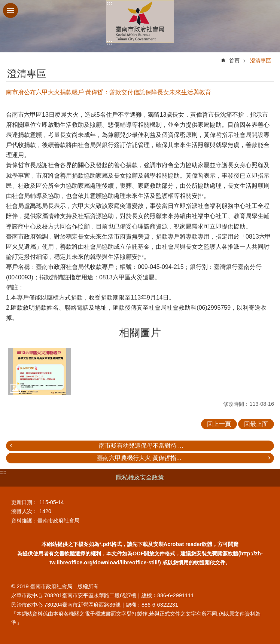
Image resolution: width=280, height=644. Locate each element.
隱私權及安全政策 (140, 477)
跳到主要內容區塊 (4, 4)
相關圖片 (140, 333)
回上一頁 (219, 424)
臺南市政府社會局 (140, 22)
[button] (39, 372)
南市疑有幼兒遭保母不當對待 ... (141, 446)
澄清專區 (261, 61)
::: (109, 3)
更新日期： (24, 502)
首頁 (234, 61)
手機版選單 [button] (10, 10)
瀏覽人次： (24, 511)
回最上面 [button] (256, 424)
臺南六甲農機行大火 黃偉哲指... (139, 458)
